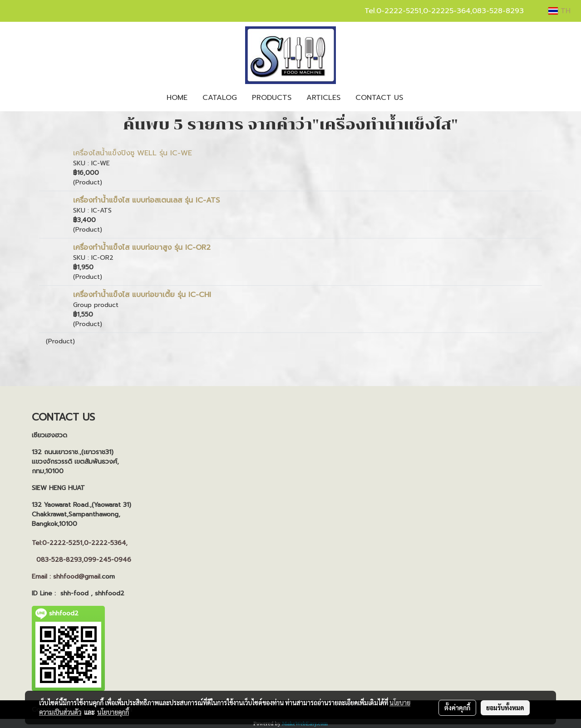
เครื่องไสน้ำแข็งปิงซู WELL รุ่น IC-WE (133, 153)
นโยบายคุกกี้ (113, 712)
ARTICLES (323, 98)
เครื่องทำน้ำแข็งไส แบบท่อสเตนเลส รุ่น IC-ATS (146, 200)
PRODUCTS (272, 98)
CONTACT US (379, 98)
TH (559, 11)
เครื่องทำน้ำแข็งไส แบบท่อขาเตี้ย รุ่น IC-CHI (142, 295)
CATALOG (220, 98)
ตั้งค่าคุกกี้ (457, 708)
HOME (177, 98)
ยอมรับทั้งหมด (505, 708)
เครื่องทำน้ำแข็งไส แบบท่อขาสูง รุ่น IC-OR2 (142, 248)
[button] (419, 98)
